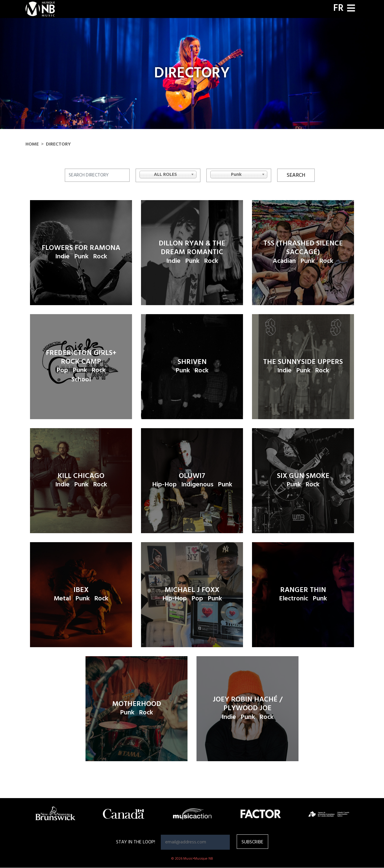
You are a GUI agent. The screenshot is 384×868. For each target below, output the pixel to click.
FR (338, 8)
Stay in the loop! (136, 842)
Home (32, 144)
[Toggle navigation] (351, 9)
